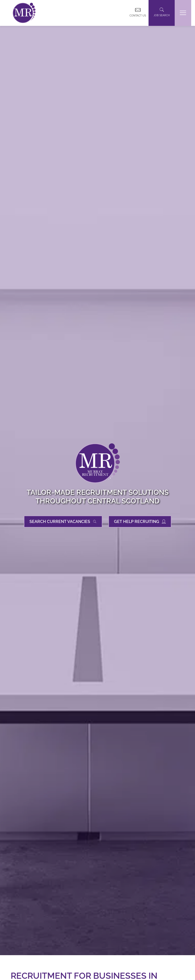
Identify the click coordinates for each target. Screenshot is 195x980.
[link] (24, 13)
